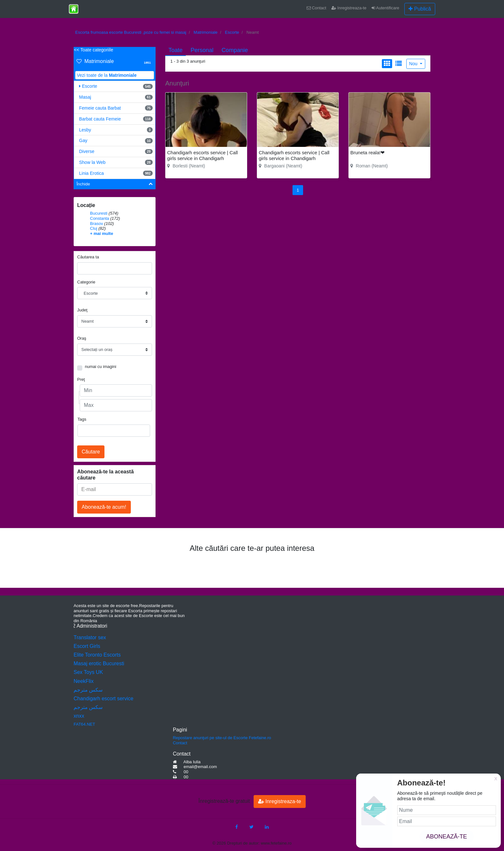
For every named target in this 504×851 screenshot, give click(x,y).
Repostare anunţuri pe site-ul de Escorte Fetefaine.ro (222, 738)
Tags (82, 419)
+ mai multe (102, 233)
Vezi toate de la (107, 75)
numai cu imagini (101, 367)
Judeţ (82, 310)
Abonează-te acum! (104, 507)
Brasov (96, 224)
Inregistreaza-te (349, 8)
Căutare (91, 452)
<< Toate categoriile (94, 50)
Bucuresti (99, 213)
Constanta (99, 218)
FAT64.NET (84, 724)
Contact (316, 8)
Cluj (94, 228)
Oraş (82, 338)
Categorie (86, 282)
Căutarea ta (88, 257)
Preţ (81, 379)
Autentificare (385, 8)
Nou (414, 64)
